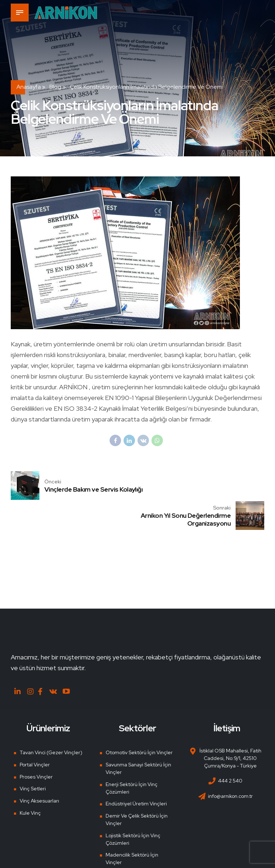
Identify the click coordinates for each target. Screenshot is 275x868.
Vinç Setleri (32, 759)
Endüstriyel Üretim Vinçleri (136, 774)
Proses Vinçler (36, 747)
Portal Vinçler (34, 735)
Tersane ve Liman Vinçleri (136, 845)
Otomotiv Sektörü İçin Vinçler (139, 723)
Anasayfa (29, 87)
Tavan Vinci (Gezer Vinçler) (51, 723)
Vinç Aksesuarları (39, 771)
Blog (55, 87)
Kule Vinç (30, 783)
